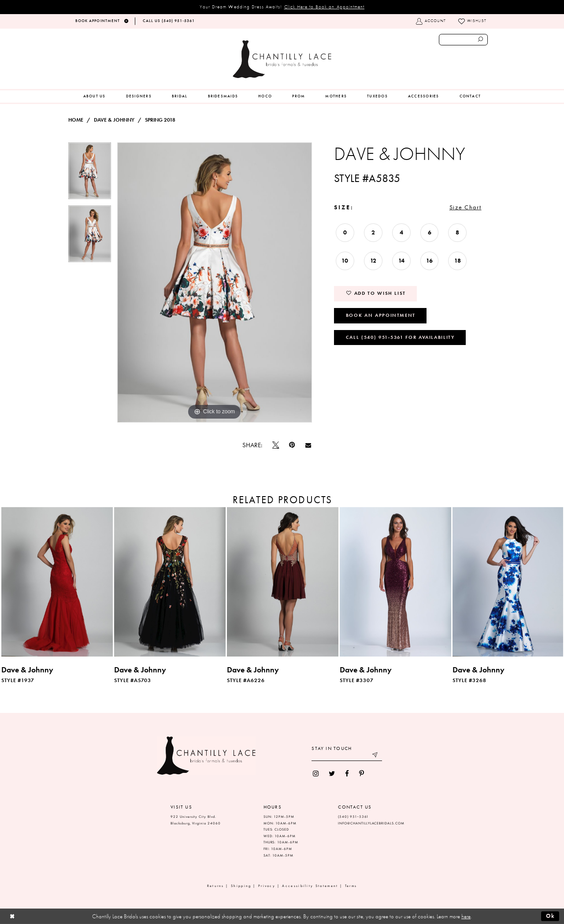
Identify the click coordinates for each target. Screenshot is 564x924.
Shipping (241, 886)
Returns (216, 886)
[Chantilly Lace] (282, 59)
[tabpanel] (90, 174)
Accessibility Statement (310, 886)
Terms (351, 886)
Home (76, 120)
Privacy (267, 886)
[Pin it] (292, 445)
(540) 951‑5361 (353, 817)
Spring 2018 (160, 120)
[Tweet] (276, 445)
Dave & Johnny (114, 120)
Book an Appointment (381, 315)
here (466, 916)
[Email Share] (308, 445)
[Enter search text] (463, 40)
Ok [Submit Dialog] (551, 916)
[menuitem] (95, 96)
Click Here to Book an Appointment (325, 7)
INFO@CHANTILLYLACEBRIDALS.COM (371, 823)
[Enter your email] (347, 756)
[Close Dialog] (12, 916)
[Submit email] (376, 756)
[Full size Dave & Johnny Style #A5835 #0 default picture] (215, 282)
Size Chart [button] (466, 207)
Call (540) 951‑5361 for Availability (400, 337)
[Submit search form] (481, 40)
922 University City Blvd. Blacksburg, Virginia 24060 (196, 820)
